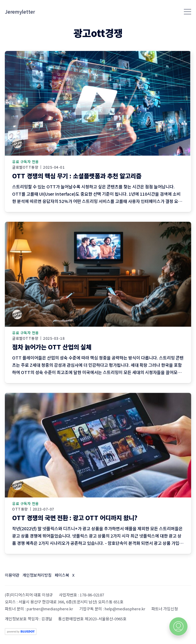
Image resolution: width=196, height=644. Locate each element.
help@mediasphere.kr (125, 609)
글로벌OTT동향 (25, 167)
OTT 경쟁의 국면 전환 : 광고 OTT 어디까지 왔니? (75, 518)
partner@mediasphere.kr (50, 609)
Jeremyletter (20, 12)
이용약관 (12, 575)
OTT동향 (20, 509)
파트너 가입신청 (165, 609)
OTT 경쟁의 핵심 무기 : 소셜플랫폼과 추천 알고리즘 (77, 176)
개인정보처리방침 (37, 575)
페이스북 (62, 575)
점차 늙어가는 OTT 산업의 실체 (52, 347)
